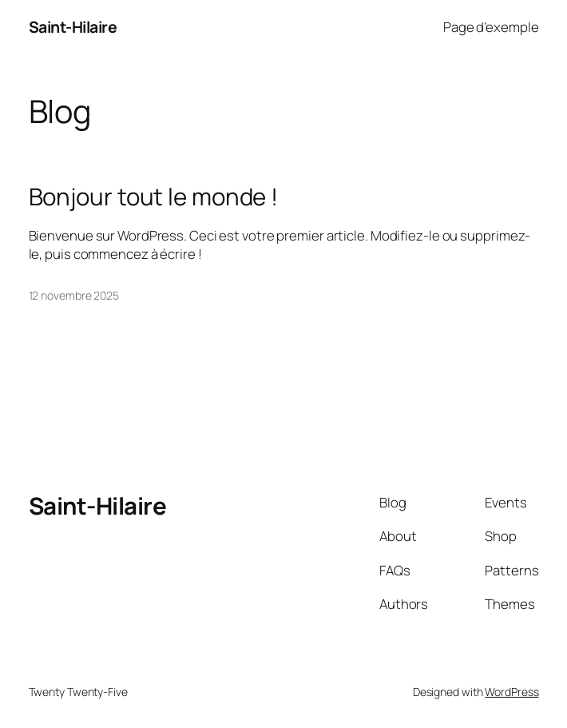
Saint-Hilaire (73, 27)
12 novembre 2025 (74, 295)
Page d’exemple (491, 27)
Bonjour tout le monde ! (154, 197)
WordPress (511, 692)
